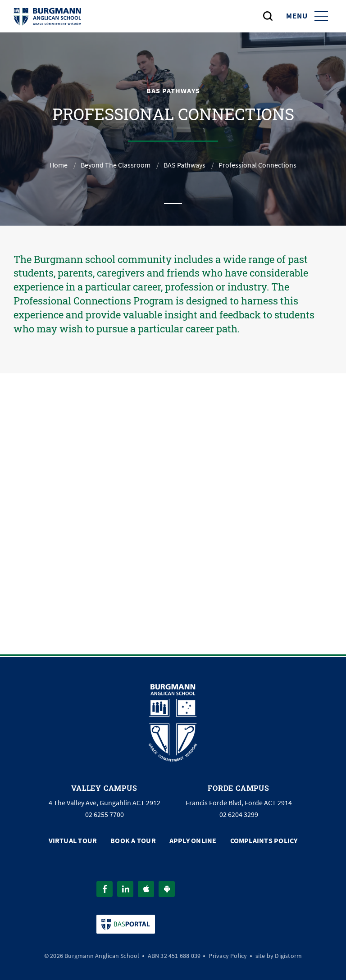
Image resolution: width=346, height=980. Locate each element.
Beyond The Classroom (116, 165)
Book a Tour (133, 841)
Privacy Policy (228, 956)
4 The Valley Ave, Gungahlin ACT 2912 (105, 803)
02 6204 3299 (239, 815)
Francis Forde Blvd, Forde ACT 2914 (239, 803)
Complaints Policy (264, 841)
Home (59, 165)
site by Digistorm (279, 956)
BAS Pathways (184, 165)
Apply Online (193, 841)
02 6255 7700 (105, 815)
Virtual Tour (73, 841)
